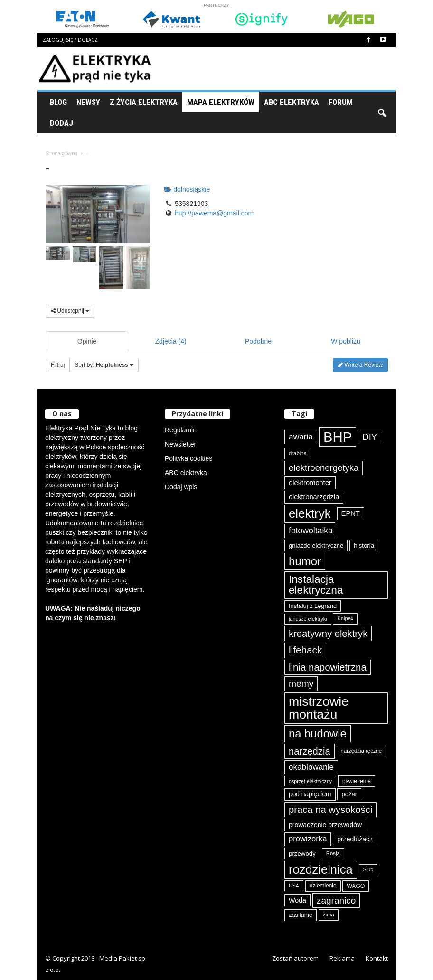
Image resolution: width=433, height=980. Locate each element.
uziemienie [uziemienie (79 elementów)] (323, 886)
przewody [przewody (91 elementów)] (302, 854)
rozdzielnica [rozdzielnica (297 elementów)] (321, 869)
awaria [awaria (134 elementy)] (301, 437)
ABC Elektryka (292, 102)
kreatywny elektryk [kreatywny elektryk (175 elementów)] (328, 634)
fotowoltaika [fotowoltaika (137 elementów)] (311, 531)
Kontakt (377, 958)
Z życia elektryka (144, 102)
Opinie (87, 341)
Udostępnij (70, 311)
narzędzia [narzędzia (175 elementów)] (310, 751)
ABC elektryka (186, 473)
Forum (341, 102)
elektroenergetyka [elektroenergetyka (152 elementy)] (324, 468)
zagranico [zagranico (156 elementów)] (336, 901)
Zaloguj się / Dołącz (70, 40)
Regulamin (181, 430)
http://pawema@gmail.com (214, 213)
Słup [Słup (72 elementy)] (368, 869)
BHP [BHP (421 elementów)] (338, 437)
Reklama (342, 958)
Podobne (258, 341)
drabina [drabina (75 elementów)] (298, 453)
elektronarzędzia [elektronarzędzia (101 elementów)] (314, 497)
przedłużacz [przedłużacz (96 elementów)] (355, 839)
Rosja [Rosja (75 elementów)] (333, 853)
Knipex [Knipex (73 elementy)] (345, 618)
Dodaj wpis (181, 487)
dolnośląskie (187, 189)
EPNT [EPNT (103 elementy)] (351, 513)
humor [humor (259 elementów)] (305, 561)
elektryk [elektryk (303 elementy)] (310, 513)
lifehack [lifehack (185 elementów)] (305, 650)
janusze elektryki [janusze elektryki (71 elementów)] (308, 619)
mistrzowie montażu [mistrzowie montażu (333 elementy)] (319, 708)
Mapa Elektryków (221, 102)
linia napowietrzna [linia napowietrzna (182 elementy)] (328, 667)
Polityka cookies (188, 458)
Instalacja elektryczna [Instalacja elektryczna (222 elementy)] (316, 585)
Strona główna (61, 153)
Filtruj (58, 365)
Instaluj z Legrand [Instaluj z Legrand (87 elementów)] (313, 606)
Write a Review (360, 365)
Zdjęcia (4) (171, 341)
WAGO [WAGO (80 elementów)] (356, 886)
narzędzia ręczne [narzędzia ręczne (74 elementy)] (362, 751)
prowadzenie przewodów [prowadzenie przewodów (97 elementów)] (325, 825)
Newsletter (180, 444)
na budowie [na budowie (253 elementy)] (318, 733)
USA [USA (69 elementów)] (294, 886)
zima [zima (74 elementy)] (329, 915)
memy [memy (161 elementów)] (301, 684)
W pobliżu (345, 341)
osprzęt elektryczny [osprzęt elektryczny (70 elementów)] (310, 781)
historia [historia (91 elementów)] (364, 546)
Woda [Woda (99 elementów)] (297, 900)
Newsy (88, 102)
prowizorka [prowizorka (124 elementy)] (308, 839)
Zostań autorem (295, 958)
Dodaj (61, 123)
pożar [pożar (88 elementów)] (349, 794)
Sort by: (104, 365)
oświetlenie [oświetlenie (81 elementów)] (357, 781)
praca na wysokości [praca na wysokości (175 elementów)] (330, 810)
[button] (382, 112)
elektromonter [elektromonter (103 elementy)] (310, 483)
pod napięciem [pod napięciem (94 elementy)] (310, 794)
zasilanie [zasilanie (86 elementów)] (301, 915)
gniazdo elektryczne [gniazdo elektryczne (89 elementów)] (316, 546)
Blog (58, 102)
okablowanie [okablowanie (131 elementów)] (311, 767)
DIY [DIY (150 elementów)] (370, 437)
